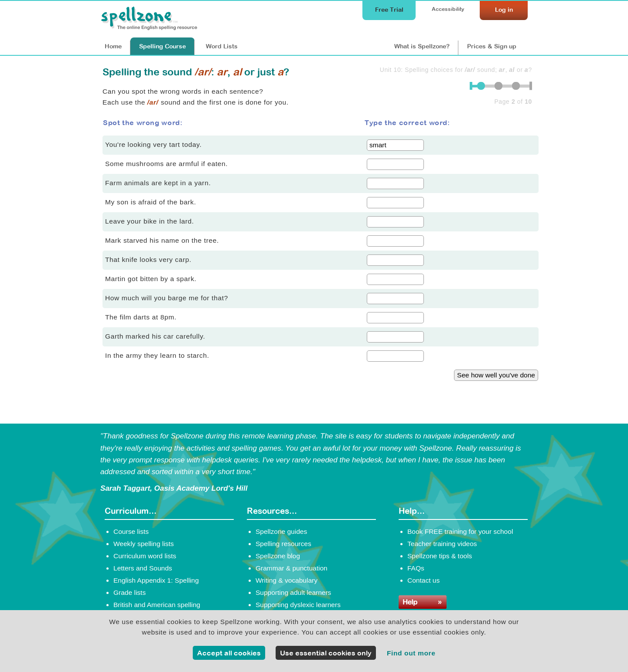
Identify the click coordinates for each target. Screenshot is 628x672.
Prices (492, 46)
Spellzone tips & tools (440, 556)
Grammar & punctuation (292, 568)
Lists (222, 46)
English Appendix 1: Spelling (156, 580)
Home (113, 46)
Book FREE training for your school (460, 531)
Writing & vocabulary (287, 580)
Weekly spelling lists (144, 544)
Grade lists (130, 592)
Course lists (131, 531)
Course (162, 46)
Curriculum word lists (145, 556)
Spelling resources (283, 544)
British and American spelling (157, 605)
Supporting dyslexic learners (298, 605)
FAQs (416, 568)
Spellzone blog (278, 556)
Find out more (411, 653)
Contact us (423, 580)
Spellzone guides (281, 531)
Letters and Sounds (143, 568)
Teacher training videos (442, 544)
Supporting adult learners (293, 592)
